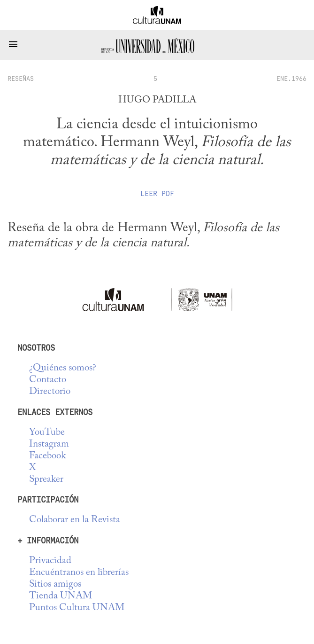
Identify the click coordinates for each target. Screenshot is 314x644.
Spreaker (46, 480)
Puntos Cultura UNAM (77, 608)
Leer (157, 194)
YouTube (47, 433)
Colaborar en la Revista (75, 520)
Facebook (47, 456)
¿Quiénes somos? (63, 368)
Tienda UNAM (61, 596)
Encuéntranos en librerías (79, 573)
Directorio (50, 392)
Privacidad (50, 561)
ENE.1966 (291, 79)
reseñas (21, 79)
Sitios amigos (55, 585)
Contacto (48, 380)
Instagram (49, 444)
